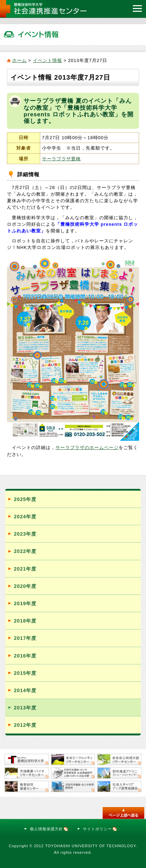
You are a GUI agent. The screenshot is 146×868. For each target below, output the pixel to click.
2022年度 (25, 551)
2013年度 (25, 708)
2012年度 (25, 725)
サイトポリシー (100, 829)
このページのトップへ (123, 813)
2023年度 (25, 534)
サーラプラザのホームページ (87, 448)
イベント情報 (48, 60)
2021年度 (25, 569)
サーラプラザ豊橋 (61, 159)
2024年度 (25, 517)
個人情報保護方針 (49, 829)
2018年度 (25, 621)
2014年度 (25, 690)
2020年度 (25, 586)
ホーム (19, 60)
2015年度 (25, 673)
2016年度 (25, 656)
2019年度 (25, 603)
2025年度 (25, 499)
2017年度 (25, 638)
